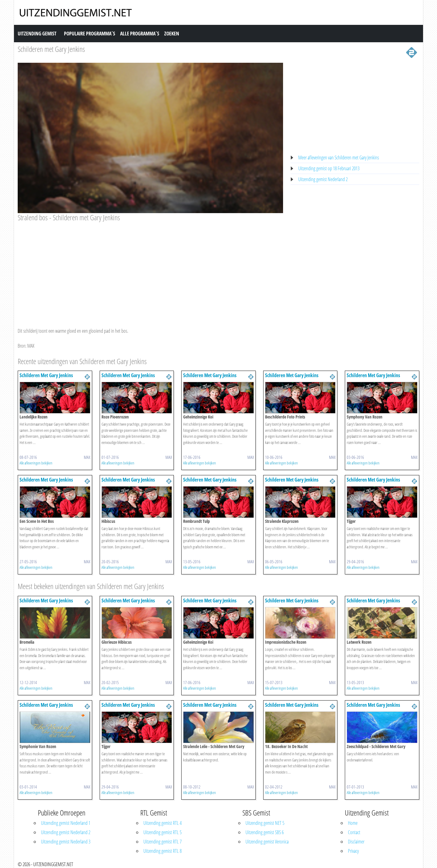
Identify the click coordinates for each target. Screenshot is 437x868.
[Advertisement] (150, 269)
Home (353, 823)
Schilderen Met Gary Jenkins (46, 375)
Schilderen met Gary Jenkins (51, 49)
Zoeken (172, 34)
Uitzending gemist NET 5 (265, 823)
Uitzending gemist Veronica (267, 842)
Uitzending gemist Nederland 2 (323, 179)
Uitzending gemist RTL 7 (162, 842)
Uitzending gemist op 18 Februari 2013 (329, 168)
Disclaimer (356, 842)
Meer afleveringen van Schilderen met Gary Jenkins (339, 158)
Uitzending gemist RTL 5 (162, 832)
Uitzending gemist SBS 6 (265, 832)
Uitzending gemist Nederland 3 (66, 842)
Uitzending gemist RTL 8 (162, 851)
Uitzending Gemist (37, 34)
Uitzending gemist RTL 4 (162, 823)
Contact (354, 832)
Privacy (353, 851)
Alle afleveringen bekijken (36, 463)
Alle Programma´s (140, 34)
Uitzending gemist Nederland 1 (66, 823)
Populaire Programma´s (90, 34)
